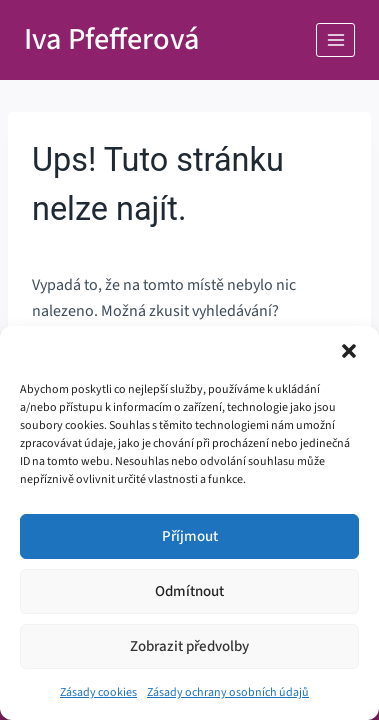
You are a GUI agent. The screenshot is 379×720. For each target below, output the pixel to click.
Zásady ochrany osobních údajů (228, 692)
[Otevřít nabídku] (335, 39)
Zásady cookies (98, 692)
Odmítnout (189, 591)
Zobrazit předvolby (189, 646)
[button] (349, 351)
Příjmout (190, 536)
